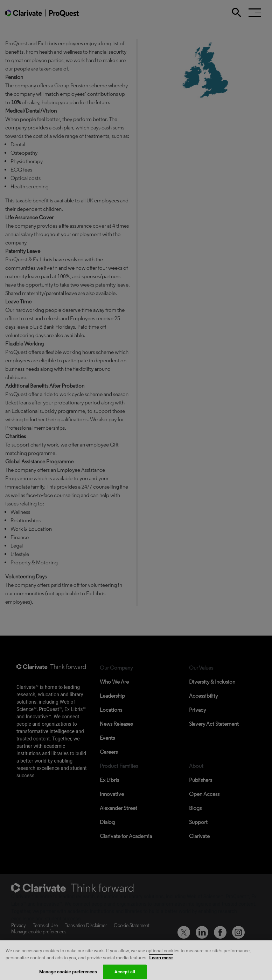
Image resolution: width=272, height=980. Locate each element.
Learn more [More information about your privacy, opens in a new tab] (161, 963)
